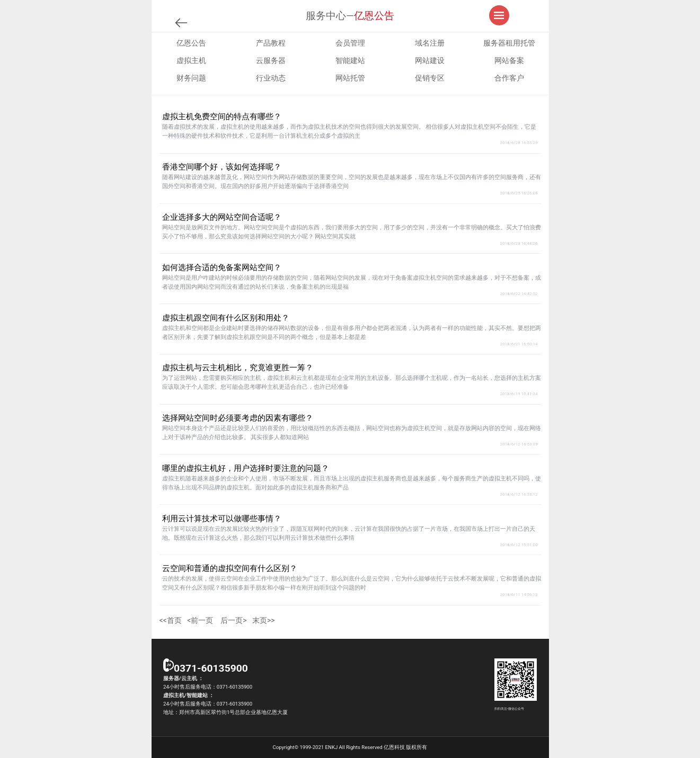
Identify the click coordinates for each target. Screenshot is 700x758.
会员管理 (350, 43)
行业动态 (271, 78)
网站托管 (350, 78)
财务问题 (191, 78)
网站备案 (509, 60)
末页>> (264, 620)
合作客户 (509, 78)
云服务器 (271, 60)
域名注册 (430, 43)
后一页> (233, 620)
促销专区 (430, 78)
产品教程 (271, 43)
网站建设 (430, 60)
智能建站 (350, 60)
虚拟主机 (191, 60)
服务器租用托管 (509, 43)
